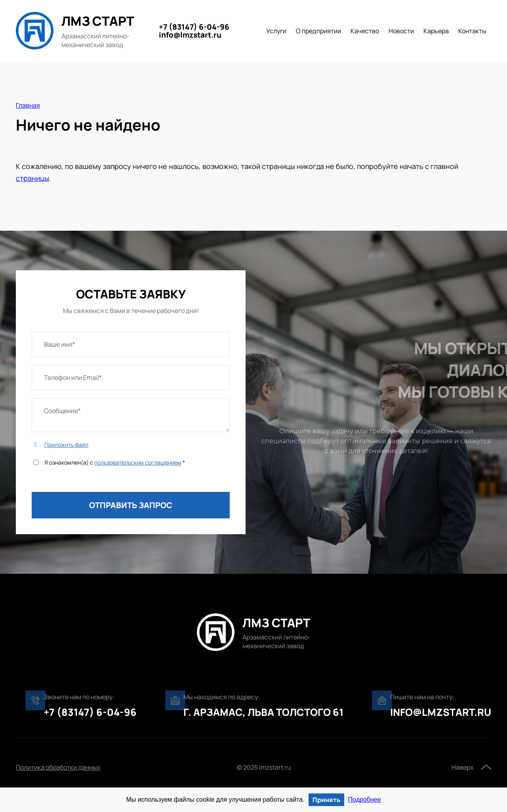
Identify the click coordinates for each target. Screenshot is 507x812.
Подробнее (365, 800)
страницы (32, 178)
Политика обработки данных (58, 767)
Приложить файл (66, 445)
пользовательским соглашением (138, 462)
